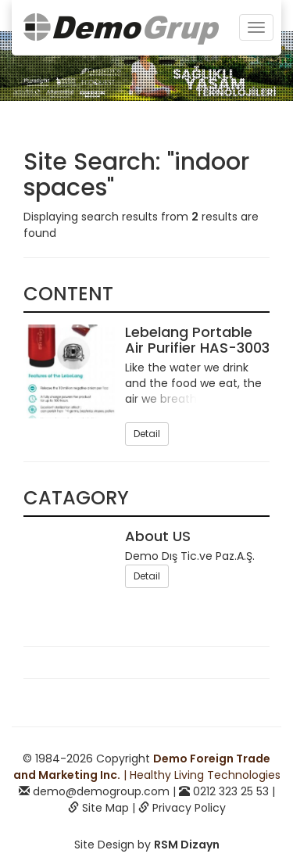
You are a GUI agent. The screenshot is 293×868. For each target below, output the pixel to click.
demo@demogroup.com (101, 791)
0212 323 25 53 (231, 791)
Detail (147, 434)
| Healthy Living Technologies (147, 767)
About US (158, 536)
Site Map (105, 808)
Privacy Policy (189, 808)
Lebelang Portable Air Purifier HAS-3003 (197, 340)
